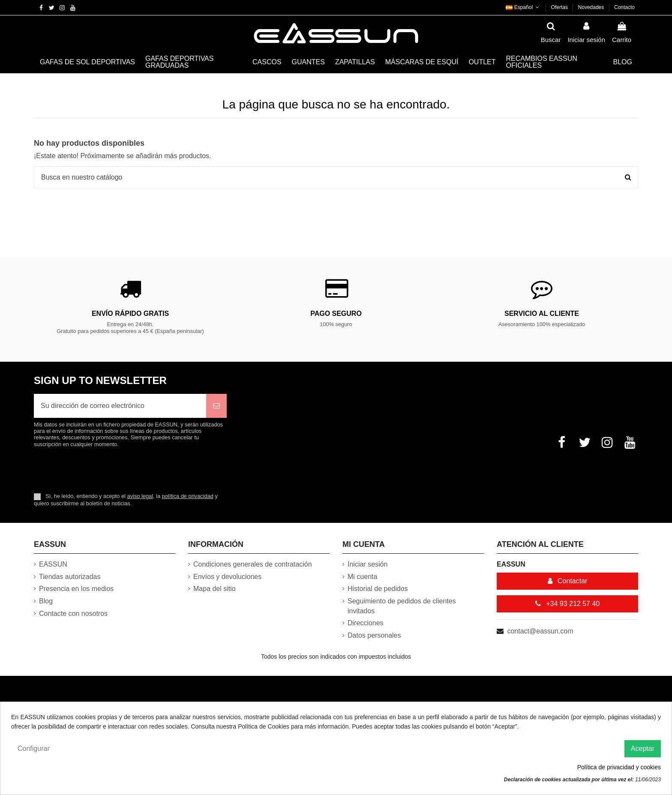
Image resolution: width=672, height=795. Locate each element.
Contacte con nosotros (73, 613)
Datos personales (374, 635)
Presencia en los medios (76, 589)
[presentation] (105, 470)
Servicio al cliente (542, 313)
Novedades (592, 7)
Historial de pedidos (378, 589)
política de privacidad (188, 496)
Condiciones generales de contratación (253, 564)
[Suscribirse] (216, 406)
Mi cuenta (362, 577)
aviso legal (140, 496)
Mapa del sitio (214, 589)
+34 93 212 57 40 (567, 604)
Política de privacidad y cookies (619, 767)
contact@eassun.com (540, 631)
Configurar (34, 748)
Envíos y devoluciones (227, 577)
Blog (46, 601)
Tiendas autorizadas (70, 577)
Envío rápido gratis (130, 313)
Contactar (568, 581)
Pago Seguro (336, 313)
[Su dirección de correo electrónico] (120, 406)
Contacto (624, 7)
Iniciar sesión (367, 564)
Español (523, 7)
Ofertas (560, 7)
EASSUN (53, 564)
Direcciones (366, 623)
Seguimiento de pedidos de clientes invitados (402, 606)
